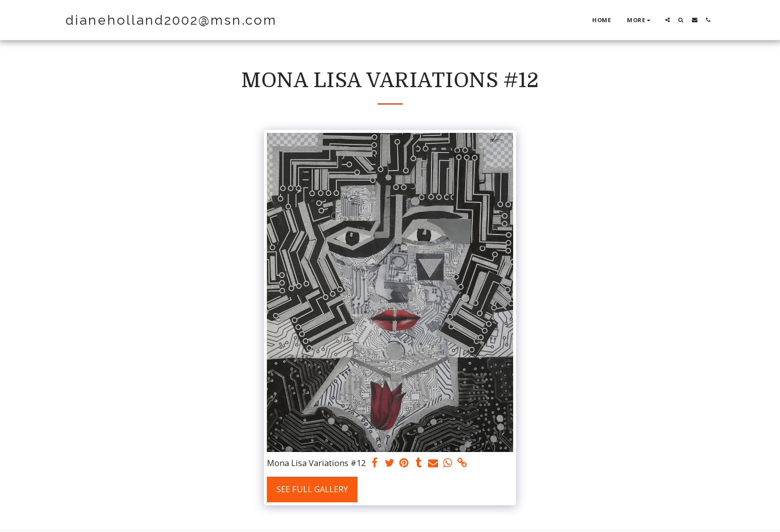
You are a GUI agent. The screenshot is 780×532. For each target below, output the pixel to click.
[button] (667, 20)
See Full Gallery (312, 489)
